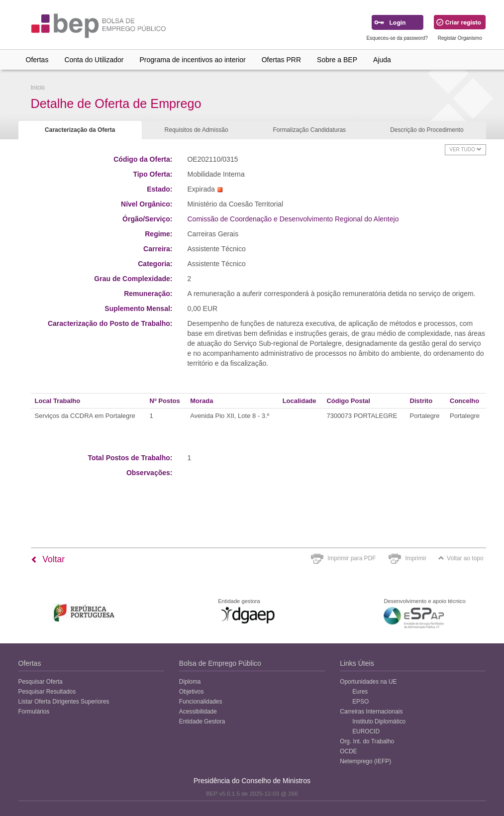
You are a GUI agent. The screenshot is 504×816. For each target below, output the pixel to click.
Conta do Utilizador (94, 60)
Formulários (34, 712)
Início (38, 88)
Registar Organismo (460, 38)
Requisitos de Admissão (197, 130)
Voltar (48, 559)
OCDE (348, 751)
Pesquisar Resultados (47, 692)
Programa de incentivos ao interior (192, 60)
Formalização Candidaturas (309, 130)
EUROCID (366, 731)
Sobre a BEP (337, 60)
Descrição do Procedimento (427, 130)
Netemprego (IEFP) (365, 761)
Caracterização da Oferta (80, 130)
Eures (360, 692)
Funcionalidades (201, 702)
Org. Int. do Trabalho (367, 741)
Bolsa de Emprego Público (220, 663)
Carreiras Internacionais (371, 712)
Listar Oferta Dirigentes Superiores (64, 702)
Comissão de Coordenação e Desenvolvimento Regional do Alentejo (293, 219)
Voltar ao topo (461, 558)
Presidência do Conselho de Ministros (252, 781)
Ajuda (382, 60)
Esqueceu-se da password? (397, 38)
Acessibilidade (198, 712)
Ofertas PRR (281, 60)
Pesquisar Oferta (41, 682)
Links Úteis (357, 663)
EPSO (360, 702)
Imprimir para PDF (352, 558)
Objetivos (192, 692)
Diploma (190, 682)
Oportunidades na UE (368, 682)
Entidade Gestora (202, 721)
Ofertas (37, 60)
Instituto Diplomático (379, 721)
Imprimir (416, 558)
